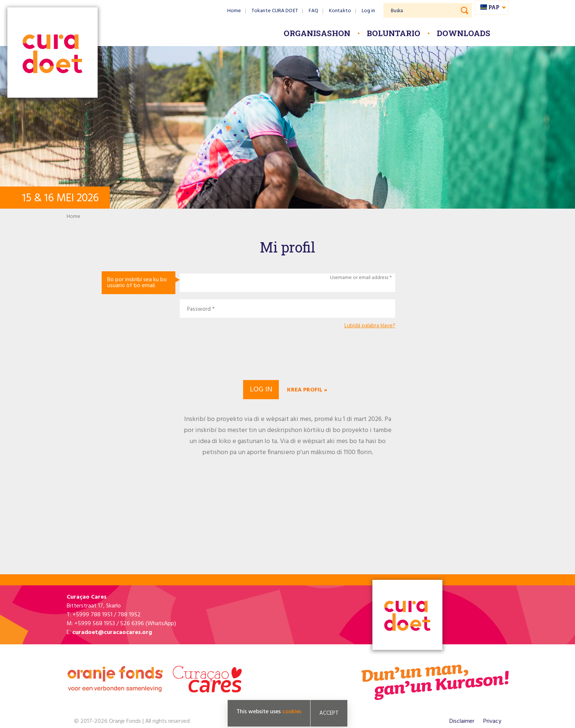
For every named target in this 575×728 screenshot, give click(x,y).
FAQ (313, 11)
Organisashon (317, 33)
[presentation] (288, 353)
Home (234, 11)
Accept (329, 713)
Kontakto (340, 11)
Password (199, 309)
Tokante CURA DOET (275, 11)
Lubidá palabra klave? (370, 326)
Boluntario (394, 33)
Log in (369, 11)
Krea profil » (307, 390)
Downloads (464, 33)
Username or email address (359, 278)
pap (494, 7)
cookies (292, 712)
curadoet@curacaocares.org (112, 633)
